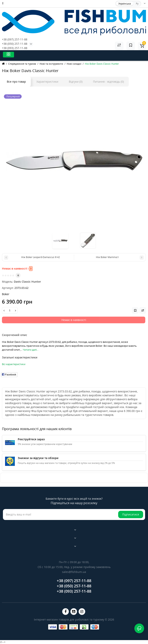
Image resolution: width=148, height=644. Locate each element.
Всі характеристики (14, 364)
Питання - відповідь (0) (108, 82)
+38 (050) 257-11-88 (15, 44)
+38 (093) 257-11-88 (15, 48)
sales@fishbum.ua (74, 572)
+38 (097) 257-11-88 (15, 39)
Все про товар (16, 82)
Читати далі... (31, 350)
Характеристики (47, 82)
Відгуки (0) (76, 82)
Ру (137, 4)
